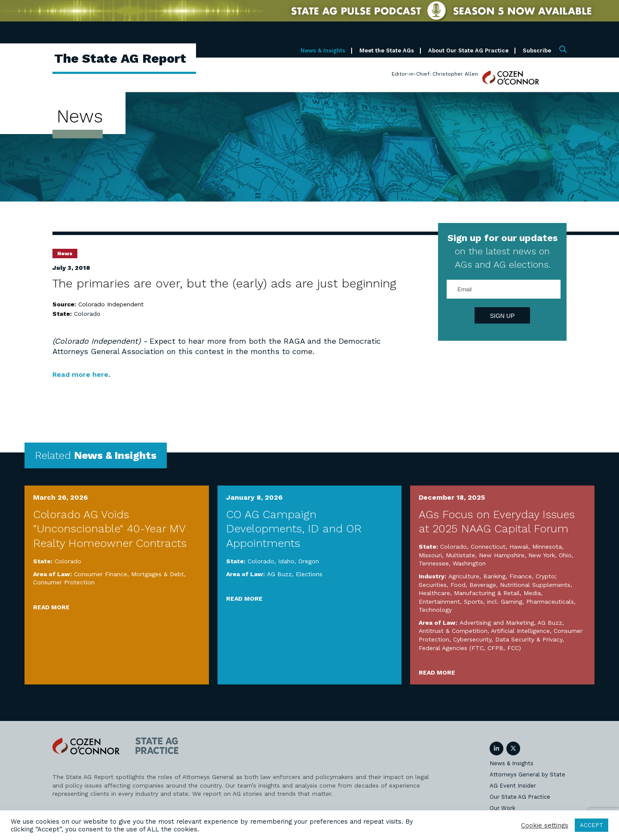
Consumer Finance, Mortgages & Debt (129, 574)
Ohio (565, 555)
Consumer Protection (64, 582)
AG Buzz (279, 574)
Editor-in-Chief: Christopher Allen (435, 74)
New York (542, 555)
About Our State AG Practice (468, 50)
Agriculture (464, 576)
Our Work (503, 808)
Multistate (460, 555)
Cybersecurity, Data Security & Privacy (508, 639)
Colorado (87, 314)
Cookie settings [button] (545, 825)
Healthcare (434, 593)
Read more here (83, 374)
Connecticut (488, 547)
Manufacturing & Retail (487, 593)
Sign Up (503, 316)
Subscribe (537, 50)
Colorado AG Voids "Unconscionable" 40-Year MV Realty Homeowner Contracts (110, 529)
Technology (435, 610)
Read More (51, 607)
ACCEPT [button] (591, 825)
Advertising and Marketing (497, 623)
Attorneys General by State (527, 774)
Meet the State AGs (387, 50)
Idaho (286, 561)
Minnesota (547, 547)
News (65, 254)
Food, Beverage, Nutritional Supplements (510, 585)
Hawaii (519, 547)
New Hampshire (502, 555)
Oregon (309, 561)
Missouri (430, 555)
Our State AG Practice (520, 797)
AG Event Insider (513, 786)
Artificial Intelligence (520, 631)
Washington (469, 563)
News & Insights (323, 50)
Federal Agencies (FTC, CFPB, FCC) (470, 648)
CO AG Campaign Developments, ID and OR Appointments (294, 529)
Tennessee (434, 563)
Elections (309, 574)
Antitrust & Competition (453, 631)
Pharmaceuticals (550, 602)
